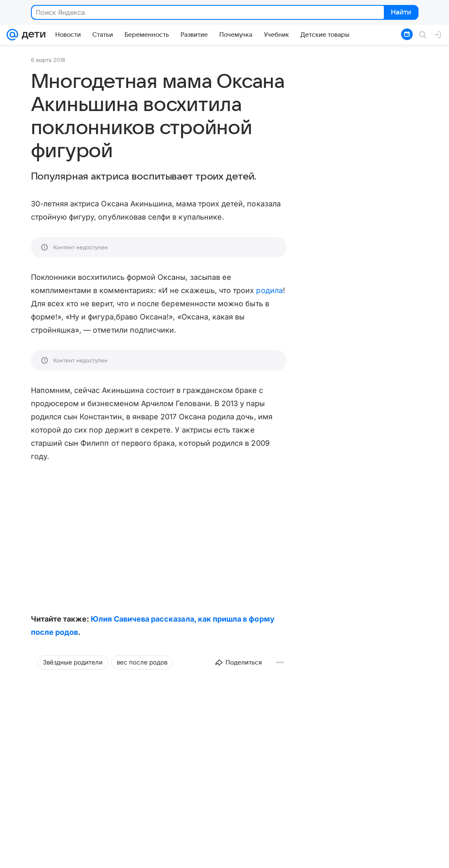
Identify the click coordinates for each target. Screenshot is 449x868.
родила (269, 290)
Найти (401, 13)
